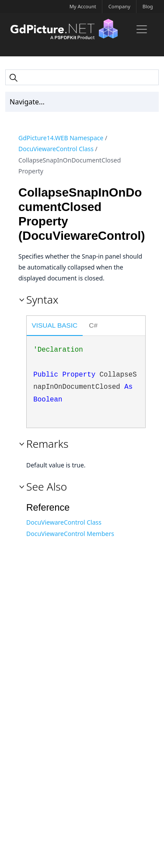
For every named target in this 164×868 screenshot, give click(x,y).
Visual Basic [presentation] (55, 325)
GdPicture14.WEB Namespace (61, 138)
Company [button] (119, 6)
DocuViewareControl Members (70, 534)
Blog (148, 6)
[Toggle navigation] (142, 29)
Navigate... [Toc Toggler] (27, 102)
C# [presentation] (93, 325)
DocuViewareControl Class (56, 149)
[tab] (55, 326)
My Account (83, 6)
